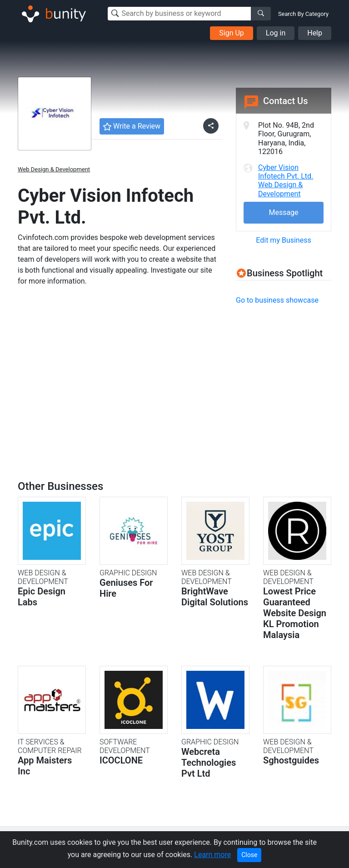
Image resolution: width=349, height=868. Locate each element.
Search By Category (303, 14)
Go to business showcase (277, 300)
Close (249, 855)
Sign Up (232, 33)
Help (315, 33)
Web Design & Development (54, 169)
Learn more (212, 855)
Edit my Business (283, 240)
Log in (276, 33)
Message (283, 212)
